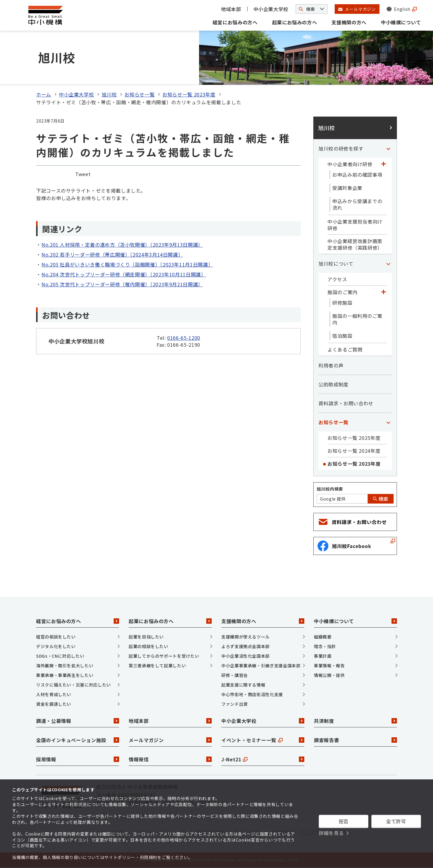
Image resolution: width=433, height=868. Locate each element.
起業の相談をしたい (149, 646)
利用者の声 (331, 365)
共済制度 (355, 721)
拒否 (344, 821)
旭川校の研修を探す (341, 148)
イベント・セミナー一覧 (263, 740)
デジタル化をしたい (56, 646)
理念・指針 (325, 646)
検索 (381, 499)
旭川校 (109, 94)
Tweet (83, 174)
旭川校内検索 (330, 489)
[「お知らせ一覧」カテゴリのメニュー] (388, 422)
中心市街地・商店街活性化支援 (252, 694)
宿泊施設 (342, 336)
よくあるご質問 (345, 349)
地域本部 (231, 9)
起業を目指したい (146, 637)
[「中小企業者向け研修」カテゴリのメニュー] (383, 164)
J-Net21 (263, 759)
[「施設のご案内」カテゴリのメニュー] (383, 292)
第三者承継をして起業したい (157, 665)
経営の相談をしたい (56, 637)
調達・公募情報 (78, 721)
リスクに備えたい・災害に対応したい (74, 685)
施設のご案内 (342, 292)
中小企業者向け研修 (350, 164)
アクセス (337, 279)
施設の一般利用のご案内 (357, 319)
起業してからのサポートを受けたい (164, 656)
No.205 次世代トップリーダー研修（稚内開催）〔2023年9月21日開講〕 (122, 284)
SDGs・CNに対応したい (60, 656)
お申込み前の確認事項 (357, 175)
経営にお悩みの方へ (235, 22)
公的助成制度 (333, 384)
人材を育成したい (54, 694)
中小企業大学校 (271, 9)
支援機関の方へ (349, 22)
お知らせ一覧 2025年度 (354, 438)
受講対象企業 (347, 188)
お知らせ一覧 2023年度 (189, 94)
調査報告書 (355, 740)
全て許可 (396, 821)
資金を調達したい (54, 704)
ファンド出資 (235, 704)
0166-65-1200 (184, 338)
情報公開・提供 (329, 675)
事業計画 (323, 656)
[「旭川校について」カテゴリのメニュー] (388, 263)
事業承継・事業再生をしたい (65, 675)
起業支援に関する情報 (243, 685)
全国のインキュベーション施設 (78, 740)
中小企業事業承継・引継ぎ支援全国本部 (261, 665)
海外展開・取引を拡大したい (65, 665)
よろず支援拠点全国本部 (246, 646)
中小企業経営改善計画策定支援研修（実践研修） (355, 244)
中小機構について (401, 22)
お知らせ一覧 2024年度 (354, 451)
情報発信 (170, 759)
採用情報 (78, 759)
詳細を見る (331, 833)
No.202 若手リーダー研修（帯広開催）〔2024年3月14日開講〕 (112, 254)
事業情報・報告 (329, 665)
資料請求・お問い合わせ (346, 403)
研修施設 (342, 303)
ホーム (44, 94)
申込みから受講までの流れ (357, 204)
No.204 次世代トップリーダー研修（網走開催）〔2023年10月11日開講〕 (124, 274)
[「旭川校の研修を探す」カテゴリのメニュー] (388, 148)
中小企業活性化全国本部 (246, 656)
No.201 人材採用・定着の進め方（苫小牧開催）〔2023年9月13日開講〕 (122, 245)
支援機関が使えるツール (246, 637)
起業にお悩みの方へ (295, 22)
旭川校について (336, 263)
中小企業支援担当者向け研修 (355, 225)
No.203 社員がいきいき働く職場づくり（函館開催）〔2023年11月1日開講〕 (127, 264)
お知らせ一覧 (140, 94)
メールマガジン (170, 740)
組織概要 (323, 637)
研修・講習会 (235, 675)
